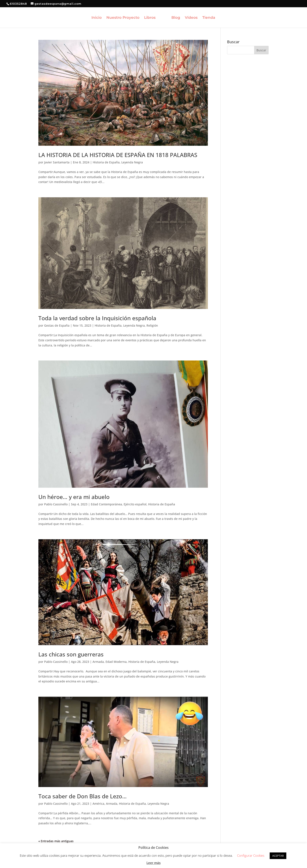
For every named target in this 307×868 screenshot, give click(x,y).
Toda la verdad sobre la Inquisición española (97, 318)
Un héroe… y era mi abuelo (74, 497)
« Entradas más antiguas (56, 841)
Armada (98, 662)
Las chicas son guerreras (71, 654)
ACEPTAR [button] (278, 856)
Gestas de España (57, 325)
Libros (150, 18)
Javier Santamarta (57, 162)
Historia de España (106, 162)
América (98, 804)
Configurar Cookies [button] (251, 855)
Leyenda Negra (132, 162)
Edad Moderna (116, 662)
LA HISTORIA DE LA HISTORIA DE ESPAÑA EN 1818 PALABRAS (118, 155)
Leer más (153, 863)
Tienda (209, 18)
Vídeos (191, 18)
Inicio (97, 18)
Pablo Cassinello (56, 504)
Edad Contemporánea (106, 504)
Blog (176, 18)
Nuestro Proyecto (123, 18)
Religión (152, 325)
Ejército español (135, 504)
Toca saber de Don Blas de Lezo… (83, 796)
